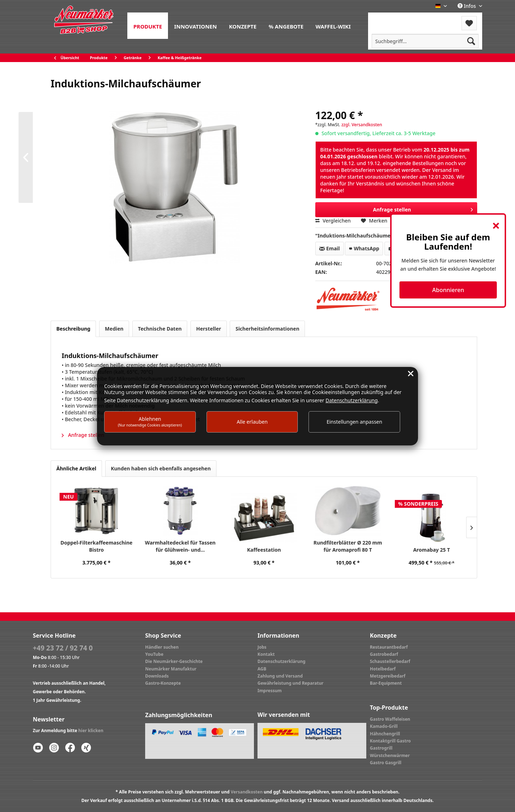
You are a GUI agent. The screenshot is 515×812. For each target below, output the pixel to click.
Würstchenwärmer (390, 755)
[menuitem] (148, 26)
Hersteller (209, 329)
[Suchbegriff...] (425, 41)
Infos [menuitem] (467, 6)
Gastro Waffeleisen (390, 719)
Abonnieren (448, 290)
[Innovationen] (195, 26)
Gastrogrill (381, 748)
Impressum (270, 691)
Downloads (157, 676)
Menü (387, 19)
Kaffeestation (264, 550)
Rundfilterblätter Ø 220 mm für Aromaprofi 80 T (348, 546)
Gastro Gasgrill (386, 763)
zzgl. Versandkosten (362, 125)
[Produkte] (148, 26)
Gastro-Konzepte (163, 683)
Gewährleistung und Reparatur (290, 683)
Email (330, 248)
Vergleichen (333, 221)
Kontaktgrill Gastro (390, 741)
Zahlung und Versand (280, 676)
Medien (114, 329)
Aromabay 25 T (431, 550)
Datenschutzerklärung (281, 661)
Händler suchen (162, 647)
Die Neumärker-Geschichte (174, 661)
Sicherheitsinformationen (267, 329)
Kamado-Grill (384, 726)
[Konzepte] (243, 26)
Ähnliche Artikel (76, 468)
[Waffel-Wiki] (333, 26)
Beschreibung (73, 329)
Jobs (262, 647)
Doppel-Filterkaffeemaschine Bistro (96, 546)
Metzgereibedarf (388, 676)
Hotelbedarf (383, 669)
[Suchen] (471, 41)
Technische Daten (160, 329)
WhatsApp (364, 248)
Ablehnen (150, 421)
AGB (262, 669)
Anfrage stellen (83, 435)
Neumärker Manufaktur (171, 669)
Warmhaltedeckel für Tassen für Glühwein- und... (180, 546)
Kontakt (266, 654)
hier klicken (91, 731)
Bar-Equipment (386, 683)
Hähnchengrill (385, 734)
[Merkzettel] (469, 23)
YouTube (154, 654)
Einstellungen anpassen (355, 422)
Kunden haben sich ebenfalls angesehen (161, 468)
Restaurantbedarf (389, 647)
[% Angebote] (286, 26)
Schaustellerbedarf (390, 661)
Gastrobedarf (384, 654)
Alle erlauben (252, 422)
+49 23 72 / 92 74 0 (63, 648)
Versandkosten (247, 792)
